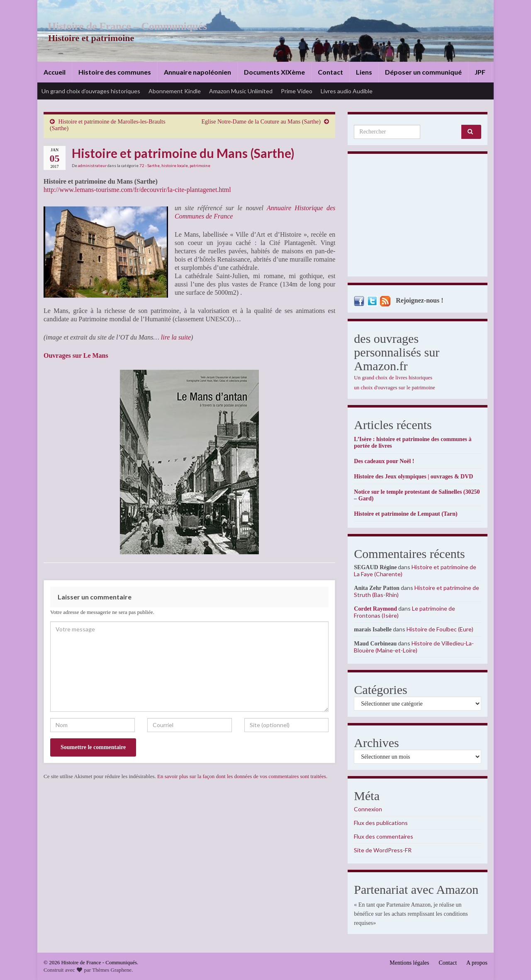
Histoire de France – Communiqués (123, 26)
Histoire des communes (115, 72)
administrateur (92, 165)
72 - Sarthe (150, 165)
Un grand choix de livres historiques (393, 377)
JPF (480, 72)
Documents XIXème (274, 72)
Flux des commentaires (384, 836)
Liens (364, 72)
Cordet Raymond (375, 609)
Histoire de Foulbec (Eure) (440, 629)
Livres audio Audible (347, 91)
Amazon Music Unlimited (241, 91)
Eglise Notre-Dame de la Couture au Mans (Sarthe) (261, 122)
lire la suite (176, 337)
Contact (330, 72)
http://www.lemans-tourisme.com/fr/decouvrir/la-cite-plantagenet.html (137, 190)
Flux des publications (381, 823)
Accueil (55, 72)
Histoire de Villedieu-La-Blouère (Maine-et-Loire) (414, 647)
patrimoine (200, 165)
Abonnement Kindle (175, 91)
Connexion (368, 809)
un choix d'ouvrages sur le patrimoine (395, 387)
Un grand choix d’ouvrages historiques (91, 91)
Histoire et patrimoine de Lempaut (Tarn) (406, 514)
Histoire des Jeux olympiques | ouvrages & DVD (413, 477)
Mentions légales (409, 963)
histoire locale (175, 165)
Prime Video (297, 91)
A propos (477, 963)
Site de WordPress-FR (383, 850)
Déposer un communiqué (423, 72)
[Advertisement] (418, 217)
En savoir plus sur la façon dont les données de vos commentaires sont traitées (242, 776)
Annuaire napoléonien (197, 72)
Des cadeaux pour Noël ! (384, 461)
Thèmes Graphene (112, 970)
